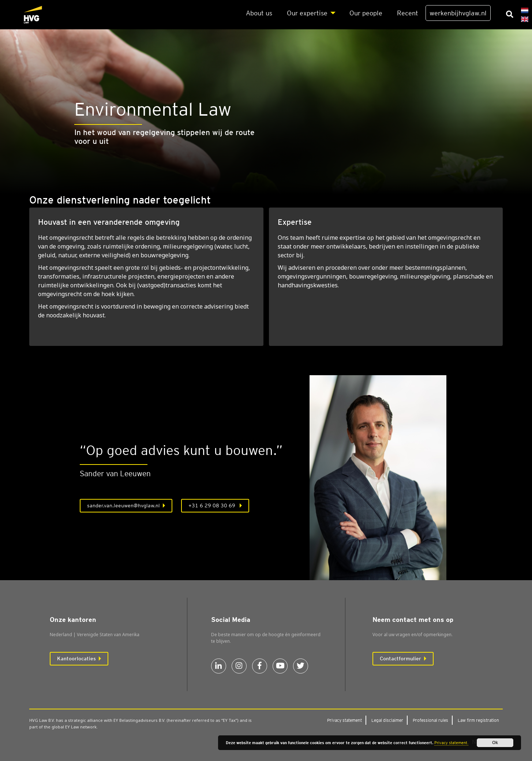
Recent (408, 13)
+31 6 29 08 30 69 (213, 506)
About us (259, 13)
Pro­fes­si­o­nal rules (430, 720)
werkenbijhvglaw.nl (458, 13)
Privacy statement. (451, 743)
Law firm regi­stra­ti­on (478, 720)
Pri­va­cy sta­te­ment (344, 720)
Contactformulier (400, 659)
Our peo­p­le (366, 13)
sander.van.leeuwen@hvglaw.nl (123, 506)
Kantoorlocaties (76, 659)
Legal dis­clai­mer (387, 720)
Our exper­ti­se (307, 13)
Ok (495, 743)
